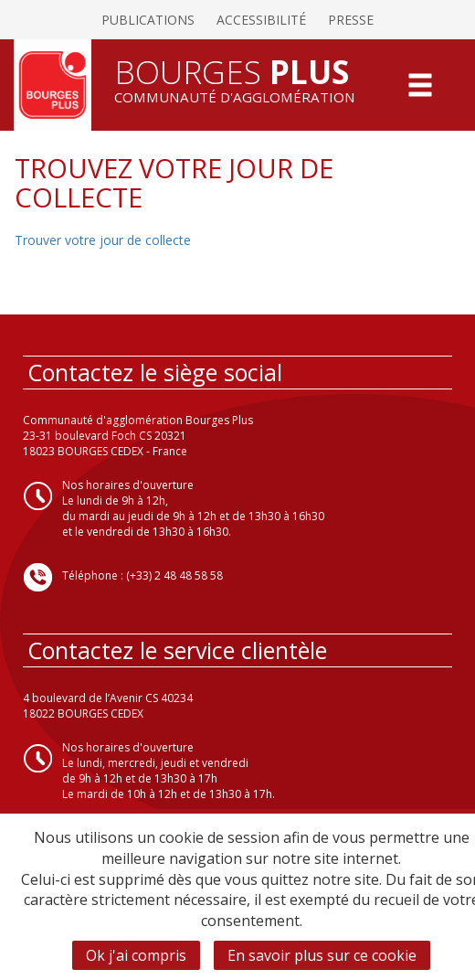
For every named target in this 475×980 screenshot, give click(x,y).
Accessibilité (261, 20)
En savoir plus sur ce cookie (322, 955)
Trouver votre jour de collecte (103, 240)
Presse (351, 20)
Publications (148, 20)
